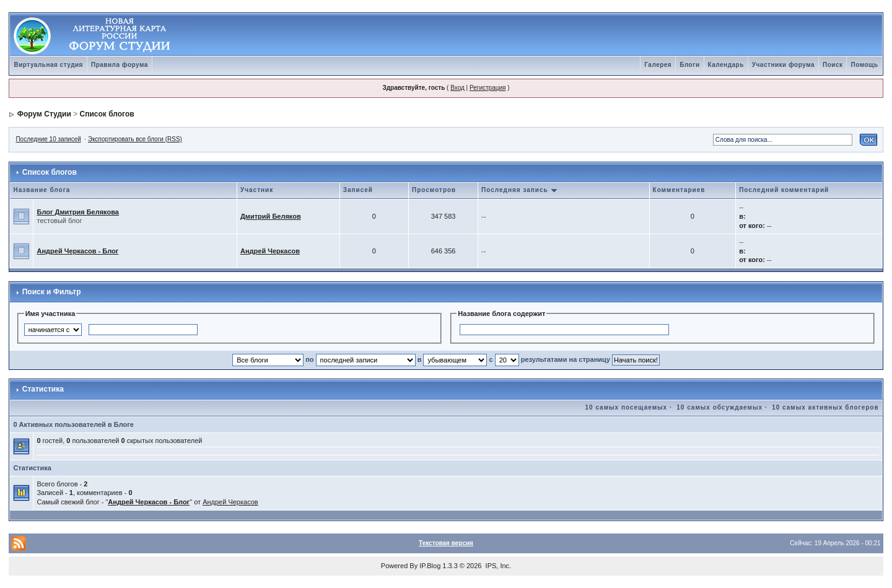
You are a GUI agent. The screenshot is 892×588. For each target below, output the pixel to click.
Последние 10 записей (48, 139)
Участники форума (783, 65)
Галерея (658, 65)
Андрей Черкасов (270, 251)
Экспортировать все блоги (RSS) (135, 139)
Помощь (864, 65)
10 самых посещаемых (627, 407)
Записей (358, 190)
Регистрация (488, 88)
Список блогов (107, 114)
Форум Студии (44, 114)
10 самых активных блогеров (825, 407)
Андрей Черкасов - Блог (77, 251)
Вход (457, 88)
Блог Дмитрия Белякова (77, 212)
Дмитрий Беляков (271, 216)
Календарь (726, 65)
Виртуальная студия (48, 65)
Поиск (833, 65)
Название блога (42, 190)
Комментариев (679, 190)
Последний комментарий (784, 190)
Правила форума (120, 65)
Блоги (689, 65)
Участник (257, 190)
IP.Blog (430, 566)
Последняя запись (520, 190)
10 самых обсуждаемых (719, 407)
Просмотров (434, 190)
